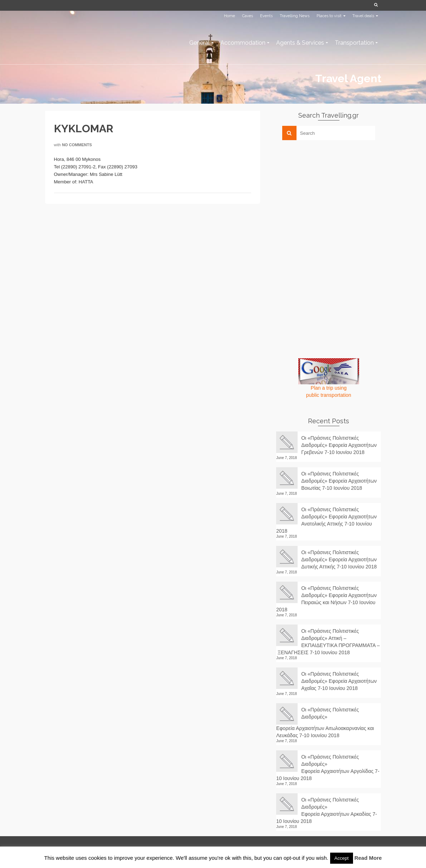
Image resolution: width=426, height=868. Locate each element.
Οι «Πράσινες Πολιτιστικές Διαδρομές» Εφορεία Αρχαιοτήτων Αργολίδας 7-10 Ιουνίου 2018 (328, 768)
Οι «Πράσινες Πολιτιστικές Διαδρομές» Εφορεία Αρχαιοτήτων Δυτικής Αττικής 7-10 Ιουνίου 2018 (339, 559)
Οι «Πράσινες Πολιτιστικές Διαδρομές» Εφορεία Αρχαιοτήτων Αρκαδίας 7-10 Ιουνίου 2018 (327, 810)
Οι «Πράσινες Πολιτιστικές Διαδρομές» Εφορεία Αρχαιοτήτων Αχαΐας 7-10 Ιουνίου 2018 (339, 681)
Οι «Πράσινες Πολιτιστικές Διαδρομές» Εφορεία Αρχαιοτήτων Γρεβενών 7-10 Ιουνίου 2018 (339, 445)
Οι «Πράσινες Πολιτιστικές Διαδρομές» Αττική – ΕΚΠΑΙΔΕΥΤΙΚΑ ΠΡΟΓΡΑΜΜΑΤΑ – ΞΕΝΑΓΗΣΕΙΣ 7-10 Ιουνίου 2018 (328, 642)
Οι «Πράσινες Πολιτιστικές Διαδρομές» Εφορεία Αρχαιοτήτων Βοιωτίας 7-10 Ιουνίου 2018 (339, 481)
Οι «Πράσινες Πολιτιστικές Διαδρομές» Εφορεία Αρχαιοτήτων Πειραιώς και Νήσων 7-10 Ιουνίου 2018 (326, 599)
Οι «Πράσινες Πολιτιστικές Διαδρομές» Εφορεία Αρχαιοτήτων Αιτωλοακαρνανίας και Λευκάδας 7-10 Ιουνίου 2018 (325, 722)
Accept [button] (342, 858)
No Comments (77, 145)
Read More (368, 858)
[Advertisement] (330, 196)
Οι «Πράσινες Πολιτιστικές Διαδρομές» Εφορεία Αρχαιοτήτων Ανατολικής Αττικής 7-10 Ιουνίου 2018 (326, 520)
